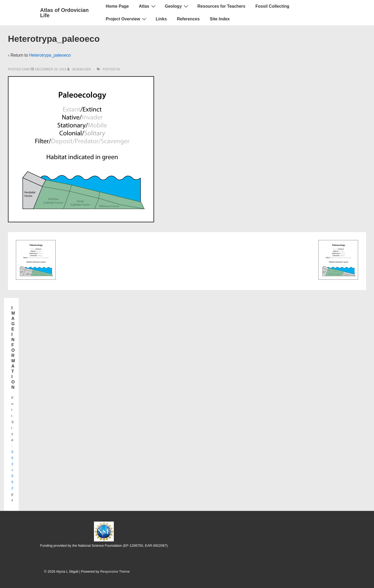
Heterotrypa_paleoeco (50, 55)
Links (161, 19)
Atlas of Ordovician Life (64, 13)
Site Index (220, 19)
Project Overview (127, 19)
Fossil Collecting (272, 6)
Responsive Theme (115, 571)
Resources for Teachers (221, 6)
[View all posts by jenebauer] (80, 69)
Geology (177, 6)
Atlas (148, 6)
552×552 (12, 470)
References (188, 19)
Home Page (117, 6)
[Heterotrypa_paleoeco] (51, 69)
